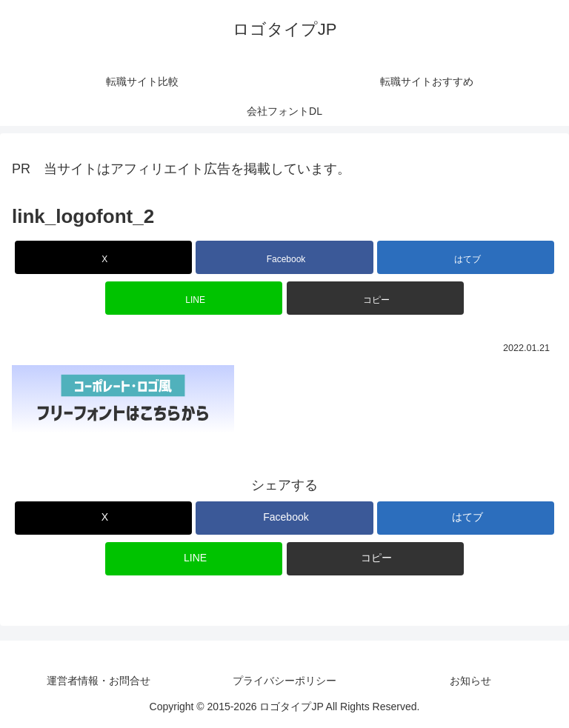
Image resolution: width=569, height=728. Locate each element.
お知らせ (470, 681)
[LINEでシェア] (194, 298)
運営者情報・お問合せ (99, 681)
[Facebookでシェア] (284, 257)
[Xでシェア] (103, 257)
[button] (375, 298)
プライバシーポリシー (284, 681)
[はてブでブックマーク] (466, 257)
